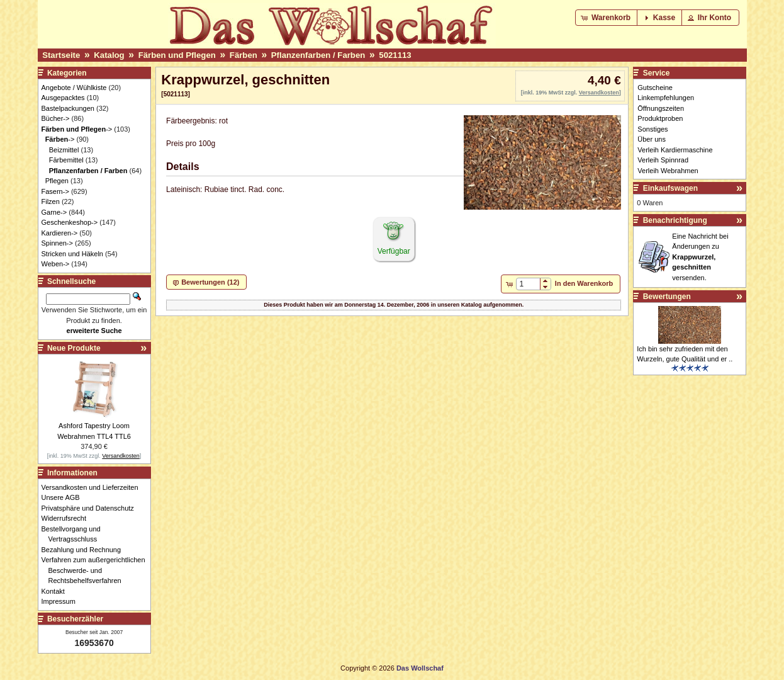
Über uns (652, 139)
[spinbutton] (528, 284)
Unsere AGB (64, 497)
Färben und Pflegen (177, 55)
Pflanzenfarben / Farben (318, 55)
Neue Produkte (74, 348)
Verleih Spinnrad (663, 160)
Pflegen (57, 181)
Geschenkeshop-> (70, 222)
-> (77, 129)
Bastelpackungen (68, 108)
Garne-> (54, 212)
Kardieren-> (60, 233)
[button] (607, 18)
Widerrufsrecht (68, 518)
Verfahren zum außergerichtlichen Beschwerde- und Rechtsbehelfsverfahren (97, 570)
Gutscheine (655, 88)
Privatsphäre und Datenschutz (91, 508)
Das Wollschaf (420, 668)
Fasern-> (55, 191)
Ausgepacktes (63, 98)
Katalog (109, 55)
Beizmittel (64, 150)
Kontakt (57, 591)
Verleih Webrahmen (668, 171)
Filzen (51, 201)
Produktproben (660, 118)
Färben (244, 55)
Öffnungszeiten (661, 108)
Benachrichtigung (675, 220)
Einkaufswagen (670, 188)
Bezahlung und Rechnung (85, 550)
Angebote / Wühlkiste (74, 88)
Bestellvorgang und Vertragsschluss (75, 534)
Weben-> (56, 264)
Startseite (61, 55)
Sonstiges (652, 129)
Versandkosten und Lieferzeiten (93, 487)
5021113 (395, 55)
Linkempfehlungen (666, 98)
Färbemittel (66, 160)
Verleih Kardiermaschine (675, 150)
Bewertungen (667, 297)
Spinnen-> (57, 243)
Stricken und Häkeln (72, 254)
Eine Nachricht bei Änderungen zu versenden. (700, 257)
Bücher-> (56, 118)
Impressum (62, 601)
